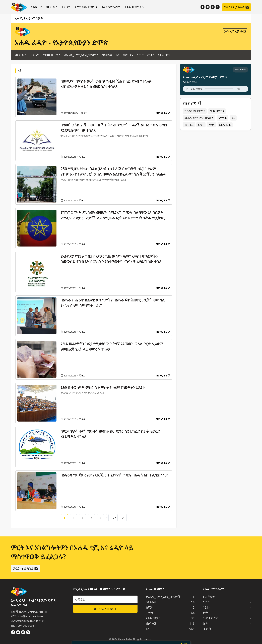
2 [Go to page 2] (73, 518)
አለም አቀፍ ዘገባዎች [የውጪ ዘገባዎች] (86, 7)
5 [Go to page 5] (100, 518)
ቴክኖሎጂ (107, 55)
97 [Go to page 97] (114, 518)
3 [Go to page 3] (82, 518)
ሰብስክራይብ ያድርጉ (105, 609)
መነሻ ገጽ (36, 7)
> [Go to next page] (123, 518)
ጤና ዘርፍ (128, 55)
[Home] (19, 7)
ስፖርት (140, 55)
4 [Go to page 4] (91, 518)
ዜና (118, 55)
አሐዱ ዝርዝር (165, 55)
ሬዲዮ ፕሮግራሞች (111, 7)
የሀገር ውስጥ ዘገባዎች (58, 7)
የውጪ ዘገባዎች (52, 55)
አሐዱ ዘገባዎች (135, 7)
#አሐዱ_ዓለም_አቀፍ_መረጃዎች (81, 55)
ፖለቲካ (151, 55)
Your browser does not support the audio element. (216, 89)
